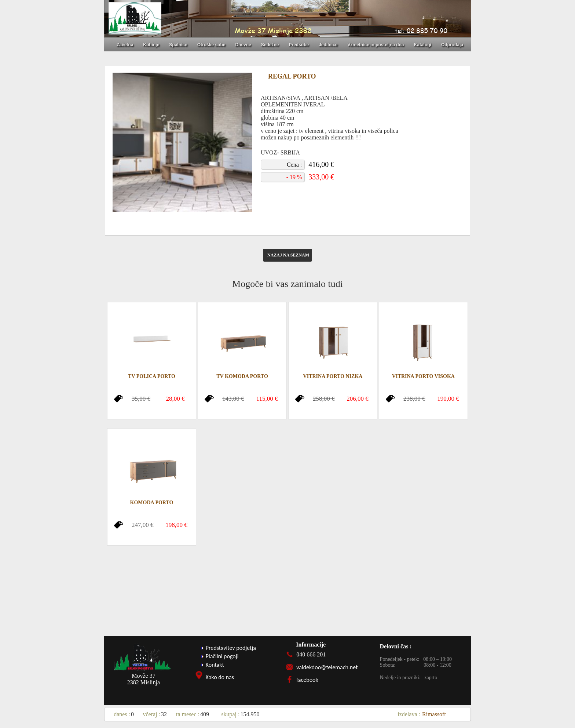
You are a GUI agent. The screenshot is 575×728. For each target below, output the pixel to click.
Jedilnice (328, 45)
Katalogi (423, 45)
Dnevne (243, 45)
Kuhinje (151, 45)
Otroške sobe (211, 45)
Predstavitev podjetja (231, 648)
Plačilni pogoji (222, 656)
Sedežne (270, 45)
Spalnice (178, 45)
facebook (307, 680)
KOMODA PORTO (152, 503)
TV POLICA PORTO (152, 376)
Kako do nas (220, 677)
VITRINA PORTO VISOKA (423, 376)
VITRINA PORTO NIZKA (333, 376)
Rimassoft (434, 714)
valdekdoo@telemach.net (327, 667)
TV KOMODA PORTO (242, 376)
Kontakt (215, 665)
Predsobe (299, 45)
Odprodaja (452, 45)
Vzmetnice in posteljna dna (376, 45)
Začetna (125, 45)
